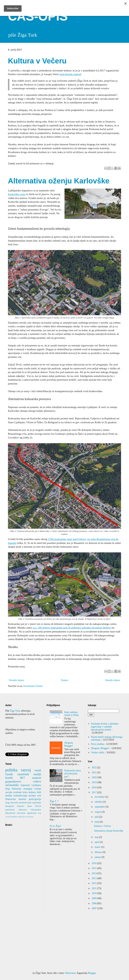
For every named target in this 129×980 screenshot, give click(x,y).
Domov (65, 680)
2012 (95, 883)
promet (32, 796)
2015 (95, 868)
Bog (39, 813)
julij (97, 817)
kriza (25, 792)
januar (98, 857)
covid (8, 817)
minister (21, 806)
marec (98, 847)
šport (30, 806)
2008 (95, 903)
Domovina (11, 799)
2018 (95, 787)
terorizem (21, 813)
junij (97, 822)
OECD (38, 806)
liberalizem (10, 813)
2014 (95, 873)
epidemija (37, 803)
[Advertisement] (64, 941)
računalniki (12, 785)
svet (39, 796)
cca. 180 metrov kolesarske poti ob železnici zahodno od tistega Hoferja (72, 628)
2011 (94, 888)
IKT (22, 778)
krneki (9, 778)
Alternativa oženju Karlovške (59, 181)
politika (11, 770)
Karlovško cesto (17, 194)
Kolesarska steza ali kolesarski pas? (73, 774)
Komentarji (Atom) (33, 686)
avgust (98, 812)
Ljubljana (36, 785)
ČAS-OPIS (38, 16)
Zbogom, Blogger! (69, 744)
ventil (38, 770)
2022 (95, 768)
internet (22, 799)
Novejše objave (17, 680)
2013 (95, 878)
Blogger (92, 973)
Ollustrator (70, 973)
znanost (36, 778)
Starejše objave (113, 680)
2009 (95, 898)
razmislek (23, 774)
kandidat (14, 817)
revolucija (29, 817)
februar (99, 852)
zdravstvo (23, 810)
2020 (95, 777)
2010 (95, 893)
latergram (10, 806)
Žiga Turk (15, 711)
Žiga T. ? (54, 801)
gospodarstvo (13, 781)
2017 (95, 792)
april (97, 842)
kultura (32, 792)
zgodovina (32, 813)
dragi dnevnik (12, 803)
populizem (10, 810)
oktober (99, 802)
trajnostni (25, 785)
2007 (95, 908)
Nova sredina (98, 744)
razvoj (26, 770)
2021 (95, 772)
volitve (37, 781)
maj (97, 837)
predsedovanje (25, 803)
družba (9, 796)
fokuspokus (36, 810)
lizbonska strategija (22, 789)
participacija (35, 799)
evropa (38, 789)
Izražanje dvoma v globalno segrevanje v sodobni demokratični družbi (105, 727)
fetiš (39, 792)
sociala (9, 792)
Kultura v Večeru (37, 61)
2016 (95, 863)
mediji (37, 774)
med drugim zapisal (70, 74)
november (100, 797)
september (100, 807)
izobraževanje (20, 796)
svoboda (17, 792)
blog (8, 789)
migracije (21, 817)
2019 (95, 782)
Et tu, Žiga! (55, 826)
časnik (9, 774)
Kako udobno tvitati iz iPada (71, 714)
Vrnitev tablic (98, 752)
